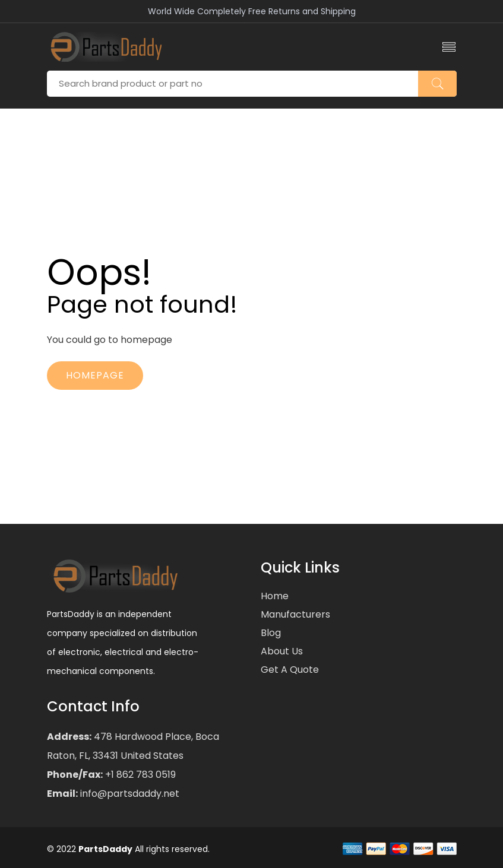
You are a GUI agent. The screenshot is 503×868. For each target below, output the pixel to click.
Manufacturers (295, 614)
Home (275, 596)
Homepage (95, 375)
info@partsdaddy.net (129, 794)
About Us (282, 651)
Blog (271, 633)
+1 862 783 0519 (139, 775)
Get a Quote (290, 670)
